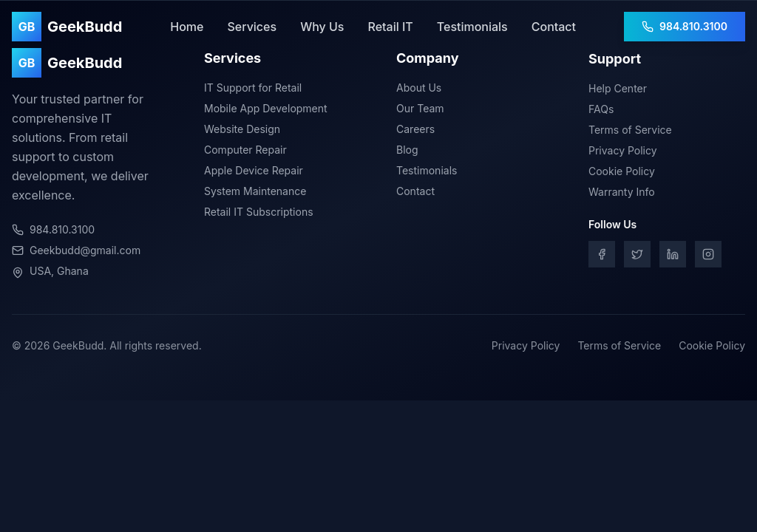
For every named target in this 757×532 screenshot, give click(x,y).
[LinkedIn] (673, 258)
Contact (554, 27)
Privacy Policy (623, 154)
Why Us (322, 27)
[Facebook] (602, 258)
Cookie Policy (622, 175)
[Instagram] (708, 258)
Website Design (242, 130)
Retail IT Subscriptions (259, 212)
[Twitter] (637, 258)
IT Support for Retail (253, 88)
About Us (419, 90)
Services (252, 27)
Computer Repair (245, 150)
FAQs (601, 113)
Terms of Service (630, 133)
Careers (415, 131)
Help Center (618, 92)
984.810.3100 (685, 26)
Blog (407, 152)
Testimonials (472, 27)
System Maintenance (255, 192)
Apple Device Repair (254, 171)
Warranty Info (622, 195)
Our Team (420, 110)
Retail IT (390, 27)
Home (187, 27)
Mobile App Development (266, 109)
